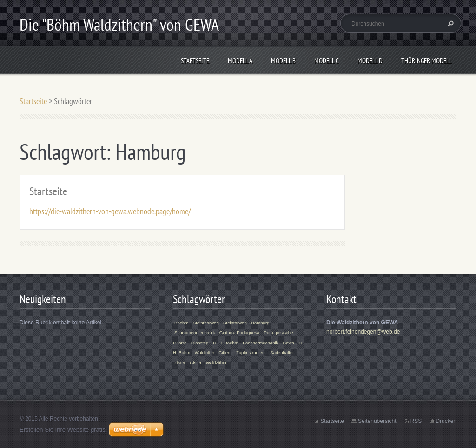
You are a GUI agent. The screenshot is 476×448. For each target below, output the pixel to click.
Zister (180, 363)
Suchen (450, 23)
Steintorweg (235, 323)
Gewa (288, 343)
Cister (195, 363)
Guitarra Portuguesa (239, 333)
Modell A (240, 61)
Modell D (370, 61)
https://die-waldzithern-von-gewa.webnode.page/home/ (110, 211)
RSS (416, 421)
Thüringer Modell (426, 61)
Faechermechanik (260, 343)
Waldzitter (205, 352)
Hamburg (260, 323)
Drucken (446, 421)
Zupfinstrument (251, 352)
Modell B (283, 61)
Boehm (181, 323)
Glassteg (200, 343)
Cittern (225, 352)
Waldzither (216, 363)
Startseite (195, 61)
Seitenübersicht (377, 421)
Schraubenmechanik (195, 333)
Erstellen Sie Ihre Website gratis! (63, 430)
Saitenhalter (282, 352)
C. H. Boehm (226, 343)
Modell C (327, 61)
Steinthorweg (206, 323)
